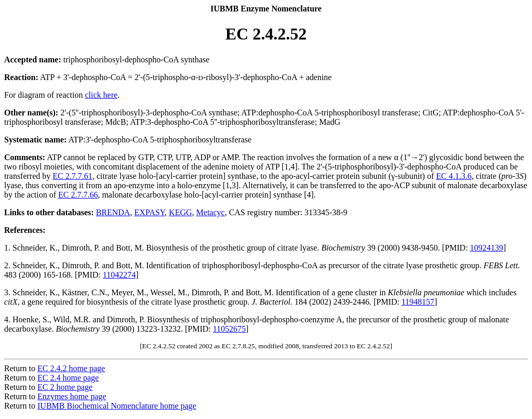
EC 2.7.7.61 (72, 176)
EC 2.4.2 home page (71, 368)
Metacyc (211, 212)
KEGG (180, 212)
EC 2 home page (65, 387)
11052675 (229, 329)
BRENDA (113, 212)
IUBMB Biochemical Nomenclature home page (117, 406)
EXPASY (149, 212)
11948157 (418, 302)
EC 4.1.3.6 (454, 176)
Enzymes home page (72, 396)
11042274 (119, 275)
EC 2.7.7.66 (78, 195)
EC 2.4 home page (68, 378)
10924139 (487, 248)
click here (102, 95)
